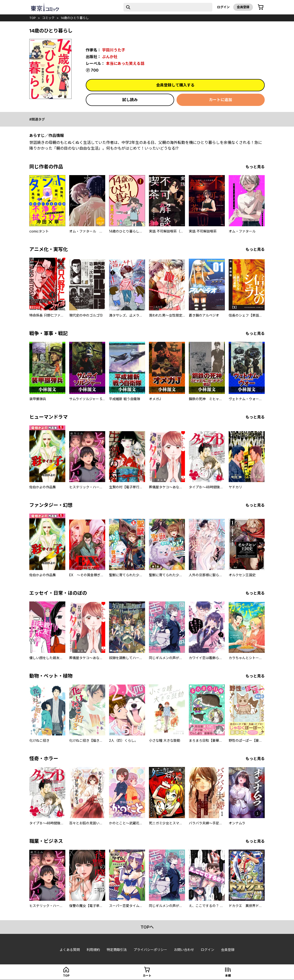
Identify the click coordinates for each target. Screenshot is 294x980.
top (33, 18)
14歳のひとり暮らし (75, 18)
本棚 (228, 976)
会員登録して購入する (175, 85)
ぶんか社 (110, 57)
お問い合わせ (184, 950)
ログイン (223, 7)
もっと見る (255, 167)
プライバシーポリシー (150, 950)
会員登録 (243, 7)
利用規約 (93, 950)
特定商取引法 (117, 950)
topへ (147, 927)
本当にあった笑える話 (125, 63)
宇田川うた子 (114, 50)
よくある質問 (70, 950)
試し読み (130, 100)
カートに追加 (220, 100)
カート (147, 976)
